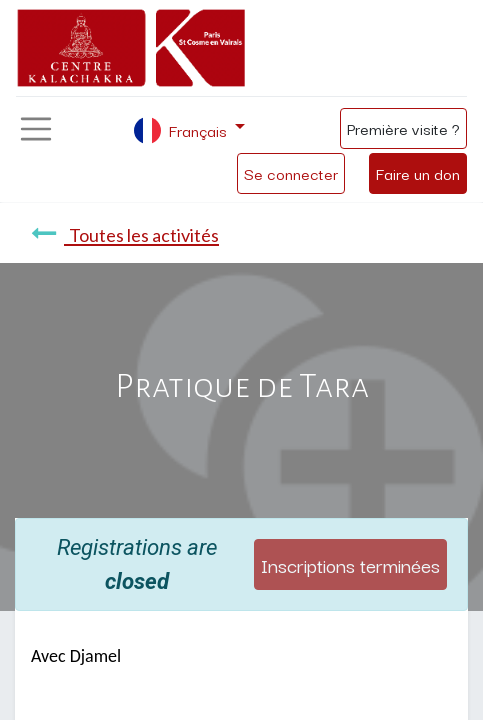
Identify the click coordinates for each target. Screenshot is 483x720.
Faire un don (418, 173)
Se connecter (291, 173)
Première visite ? (403, 128)
